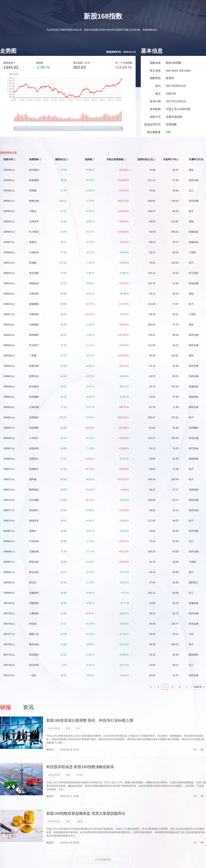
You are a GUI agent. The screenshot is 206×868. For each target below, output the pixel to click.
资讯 (28, 707)
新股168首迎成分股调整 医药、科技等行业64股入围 (90, 720)
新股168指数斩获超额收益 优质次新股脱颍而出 (86, 813)
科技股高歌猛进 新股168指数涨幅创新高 (80, 767)
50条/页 (199, 687)
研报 (5, 707)
